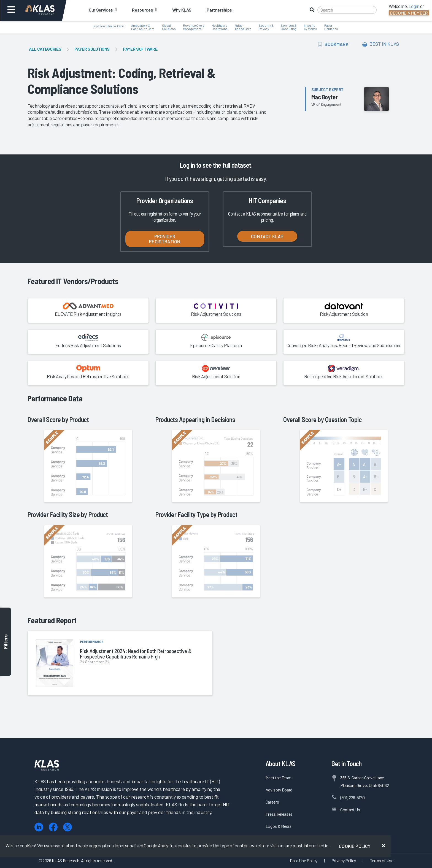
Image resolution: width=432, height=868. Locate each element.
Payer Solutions (92, 49)
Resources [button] (144, 10)
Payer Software (140, 49)
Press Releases (279, 814)
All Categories (45, 49)
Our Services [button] (103, 10)
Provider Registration (165, 239)
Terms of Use (382, 860)
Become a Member (409, 13)
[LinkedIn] (39, 827)
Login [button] (414, 6)
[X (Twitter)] (67, 827)
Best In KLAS (381, 44)
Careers (272, 802)
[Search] (347, 10)
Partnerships (219, 10)
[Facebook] (53, 827)
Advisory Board (279, 790)
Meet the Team (279, 778)
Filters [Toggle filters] (6, 642)
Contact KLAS (267, 236)
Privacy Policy (344, 860)
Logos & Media (279, 826)
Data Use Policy (304, 860)
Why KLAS (182, 10)
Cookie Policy (355, 846)
